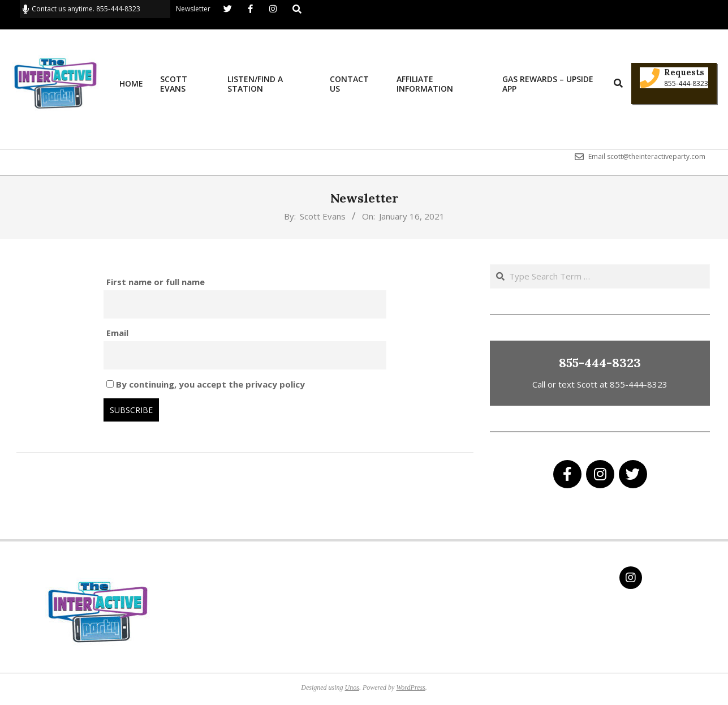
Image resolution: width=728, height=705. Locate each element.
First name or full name (156, 282)
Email (117, 333)
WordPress (410, 687)
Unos (352, 687)
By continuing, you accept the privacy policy (206, 384)
